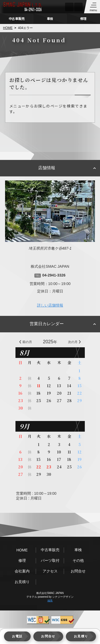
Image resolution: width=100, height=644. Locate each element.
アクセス (50, 571)
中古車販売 (17, 18)
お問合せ (78, 571)
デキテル (32, 597)
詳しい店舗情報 (50, 305)
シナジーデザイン (63, 597)
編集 (50, 600)
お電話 (17, 636)
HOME (8, 28)
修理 (83, 18)
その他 (78, 560)
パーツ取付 (50, 560)
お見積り (22, 582)
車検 (50, 18)
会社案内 (22, 571)
